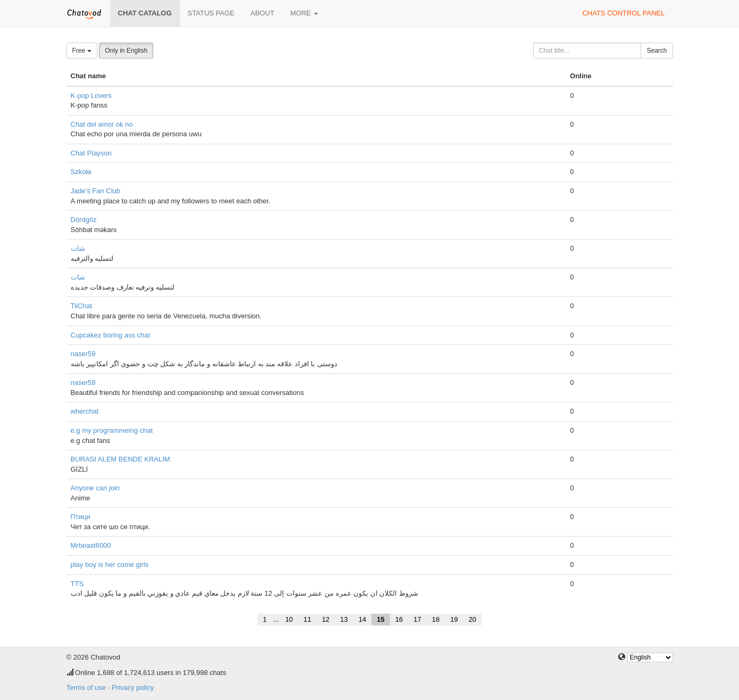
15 (380, 619)
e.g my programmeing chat (112, 430)
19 (454, 619)
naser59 (83, 354)
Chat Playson (91, 153)
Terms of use (86, 687)
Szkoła (81, 172)
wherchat (85, 411)
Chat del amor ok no (102, 124)
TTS (77, 584)
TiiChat (82, 306)
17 (417, 619)
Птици (81, 517)
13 (344, 619)
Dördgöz (84, 220)
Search (657, 51)
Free (82, 51)
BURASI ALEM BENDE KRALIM (121, 459)
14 (362, 619)
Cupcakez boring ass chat (111, 335)
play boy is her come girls (110, 565)
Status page (211, 13)
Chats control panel (623, 13)
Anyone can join (96, 488)
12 (326, 619)
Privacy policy (133, 687)
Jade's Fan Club (96, 191)
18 (436, 619)
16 (399, 619)
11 (307, 619)
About (263, 13)
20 (472, 619)
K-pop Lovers (91, 96)
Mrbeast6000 (91, 545)
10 (289, 619)
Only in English (126, 51)
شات (78, 248)
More (305, 13)
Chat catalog (145, 13)
